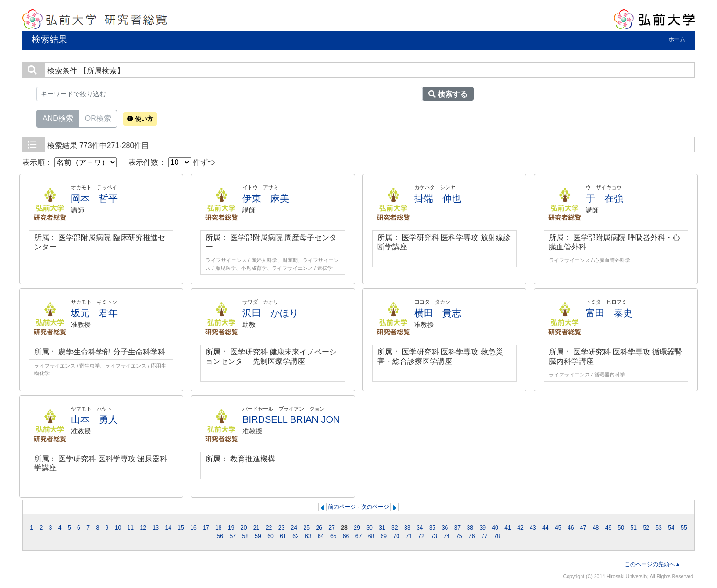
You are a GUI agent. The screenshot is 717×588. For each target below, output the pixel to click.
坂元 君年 (94, 313)
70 (397, 536)
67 (359, 536)
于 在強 (604, 198)
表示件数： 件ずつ (172, 162)
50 (621, 528)
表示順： (70, 162)
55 (684, 528)
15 (181, 528)
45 (558, 528)
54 (671, 528)
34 (420, 528)
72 (421, 536)
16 (193, 528)
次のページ (375, 507)
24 (294, 528)
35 (433, 528)
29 (357, 528)
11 (131, 528)
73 (434, 536)
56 (220, 536)
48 (596, 528)
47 (583, 528)
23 (282, 528)
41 (508, 528)
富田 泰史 (609, 313)
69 (384, 536)
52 (646, 528)
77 (484, 536)
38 (470, 528)
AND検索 (58, 118)
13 (156, 528)
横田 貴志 (438, 313)
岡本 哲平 (94, 198)
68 (371, 536)
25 (307, 528)
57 (233, 536)
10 (118, 528)
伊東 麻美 (266, 198)
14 (168, 528)
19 (231, 528)
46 (571, 528)
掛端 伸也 (438, 198)
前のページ (342, 507)
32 (395, 528)
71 (409, 536)
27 (332, 528)
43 (533, 528)
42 (520, 528)
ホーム (677, 39)
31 (382, 528)
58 (245, 536)
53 (659, 528)
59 (258, 536)
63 (308, 536)
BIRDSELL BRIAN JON (291, 419)
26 (319, 528)
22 (269, 528)
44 (546, 528)
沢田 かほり (270, 313)
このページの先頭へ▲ (653, 564)
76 (472, 536)
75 (459, 536)
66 (346, 536)
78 (497, 536)
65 (334, 536)
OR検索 (98, 118)
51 (633, 528)
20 (244, 528)
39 (483, 528)
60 (270, 536)
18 (219, 528)
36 (445, 528)
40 (495, 528)
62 (296, 536)
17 (206, 528)
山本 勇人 (94, 419)
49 (609, 528)
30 (369, 528)
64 (321, 536)
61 (283, 536)
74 (447, 536)
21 (256, 528)
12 (143, 528)
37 (458, 528)
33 (407, 528)
